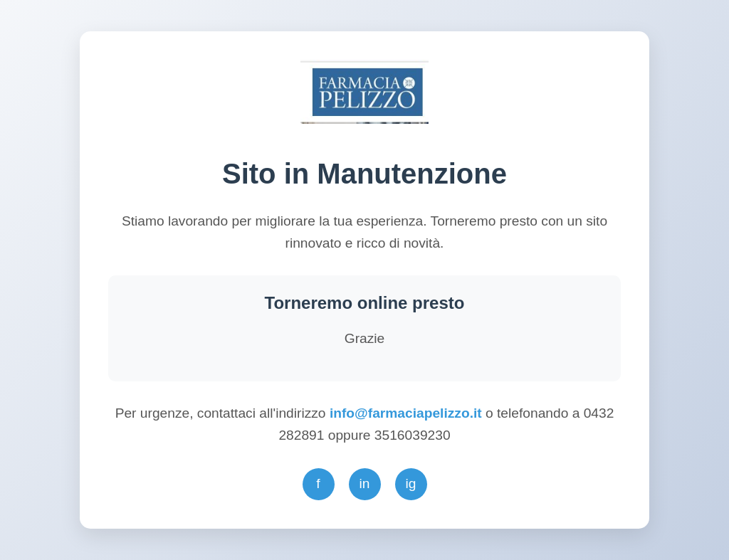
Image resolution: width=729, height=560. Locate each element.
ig (411, 484)
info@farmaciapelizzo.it (408, 413)
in (365, 484)
